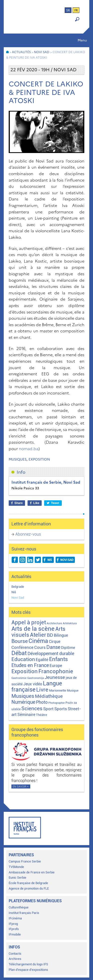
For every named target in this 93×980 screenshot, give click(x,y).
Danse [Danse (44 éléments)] (53, 647)
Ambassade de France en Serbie (32, 872)
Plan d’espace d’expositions (28, 970)
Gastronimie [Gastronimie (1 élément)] (19, 678)
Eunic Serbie (17, 878)
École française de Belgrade (28, 883)
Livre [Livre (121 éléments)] (42, 690)
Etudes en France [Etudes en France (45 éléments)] (30, 665)
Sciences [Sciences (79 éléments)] (32, 708)
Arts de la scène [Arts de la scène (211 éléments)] (33, 629)
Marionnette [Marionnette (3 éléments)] (58, 690)
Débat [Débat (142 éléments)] (19, 653)
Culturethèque (19, 907)
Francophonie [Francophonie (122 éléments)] (56, 671)
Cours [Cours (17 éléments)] (40, 647)
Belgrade (18, 587)
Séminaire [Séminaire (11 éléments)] (26, 715)
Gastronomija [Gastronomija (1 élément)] (36, 678)
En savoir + (21, 787)
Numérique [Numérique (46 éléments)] (23, 702)
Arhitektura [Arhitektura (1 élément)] (70, 623)
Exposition (39, 459)
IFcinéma (15, 918)
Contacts (15, 954)
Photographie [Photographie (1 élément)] (57, 703)
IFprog (13, 924)
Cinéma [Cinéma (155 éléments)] (38, 641)
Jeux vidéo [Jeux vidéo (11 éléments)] (33, 684)
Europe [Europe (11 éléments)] (56, 666)
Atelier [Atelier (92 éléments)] (38, 635)
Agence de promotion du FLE (29, 888)
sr (68, 10)
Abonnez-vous (28, 534)
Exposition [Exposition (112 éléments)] (25, 671)
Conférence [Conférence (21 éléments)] (22, 647)
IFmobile (15, 934)
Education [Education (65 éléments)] (23, 659)
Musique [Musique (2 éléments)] (73, 691)
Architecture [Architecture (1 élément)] (54, 623)
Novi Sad (18, 598)
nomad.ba (29, 449)
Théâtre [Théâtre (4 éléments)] (42, 715)
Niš (14, 592)
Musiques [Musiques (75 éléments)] (23, 696)
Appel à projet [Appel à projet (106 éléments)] (29, 622)
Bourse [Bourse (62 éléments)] (20, 641)
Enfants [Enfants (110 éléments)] (59, 659)
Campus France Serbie (25, 861)
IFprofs (14, 929)
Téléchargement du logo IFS (28, 964)
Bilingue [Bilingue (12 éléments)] (61, 635)
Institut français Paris (24, 913)
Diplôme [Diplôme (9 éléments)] (68, 648)
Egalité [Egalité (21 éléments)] (42, 660)
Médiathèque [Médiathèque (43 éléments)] (49, 696)
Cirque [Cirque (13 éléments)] (55, 642)
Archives (15, 959)
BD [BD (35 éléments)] (50, 635)
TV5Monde (16, 867)
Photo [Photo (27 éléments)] (42, 702)
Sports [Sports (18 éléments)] (61, 709)
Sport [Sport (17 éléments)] (48, 709)
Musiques (18, 459)
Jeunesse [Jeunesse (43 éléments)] (55, 677)
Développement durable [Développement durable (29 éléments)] (51, 653)
